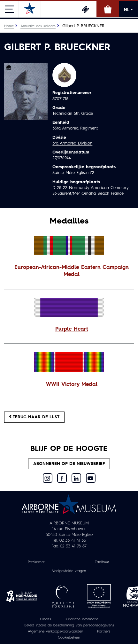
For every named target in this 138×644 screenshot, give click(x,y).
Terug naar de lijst (34, 417)
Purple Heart (72, 329)
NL (128, 10)
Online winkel (108, 9)
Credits (46, 619)
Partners (104, 632)
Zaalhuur (102, 562)
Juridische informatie (82, 619)
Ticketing (85, 9)
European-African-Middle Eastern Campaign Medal (72, 271)
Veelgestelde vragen (69, 571)
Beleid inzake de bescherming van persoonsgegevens (69, 625)
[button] (69, 271)
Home (9, 26)
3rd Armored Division (72, 143)
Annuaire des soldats (38, 26)
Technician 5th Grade (73, 114)
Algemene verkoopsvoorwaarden (55, 632)
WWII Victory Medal (72, 385)
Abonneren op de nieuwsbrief (69, 464)
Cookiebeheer (69, 638)
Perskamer (36, 562)
